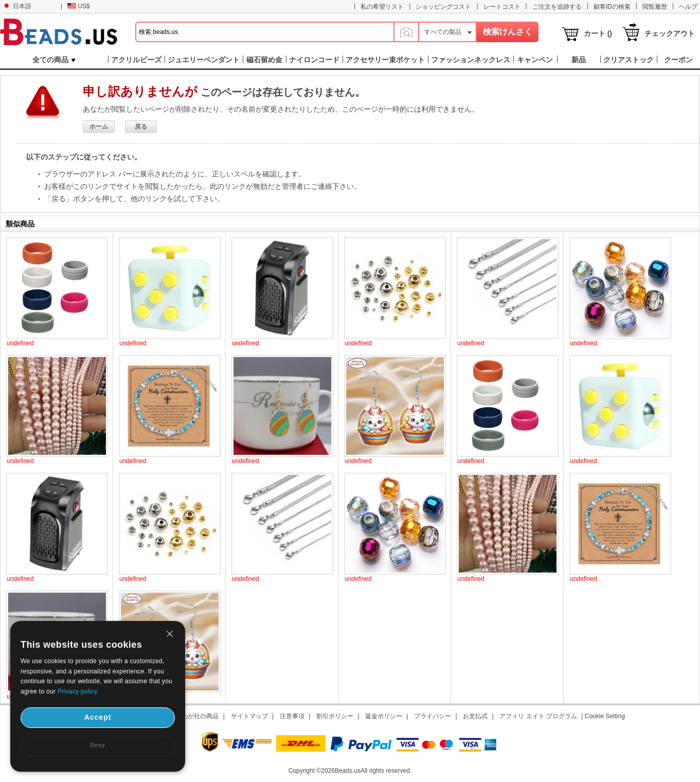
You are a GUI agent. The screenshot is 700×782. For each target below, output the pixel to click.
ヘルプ (688, 7)
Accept (98, 717)
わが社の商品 (200, 716)
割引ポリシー (335, 716)
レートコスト (502, 7)
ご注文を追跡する (557, 7)
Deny (98, 745)
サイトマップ (249, 716)
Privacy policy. (78, 691)
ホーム (99, 127)
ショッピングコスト (443, 7)
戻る (141, 127)
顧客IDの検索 (612, 7)
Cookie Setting (605, 716)
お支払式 (475, 716)
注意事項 (292, 716)
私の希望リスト (382, 7)
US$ (78, 6)
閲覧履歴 (655, 7)
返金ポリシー (384, 716)
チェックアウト (670, 33)
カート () (598, 33)
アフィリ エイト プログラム (538, 716)
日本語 (17, 6)
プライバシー (433, 716)
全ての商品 (54, 60)
